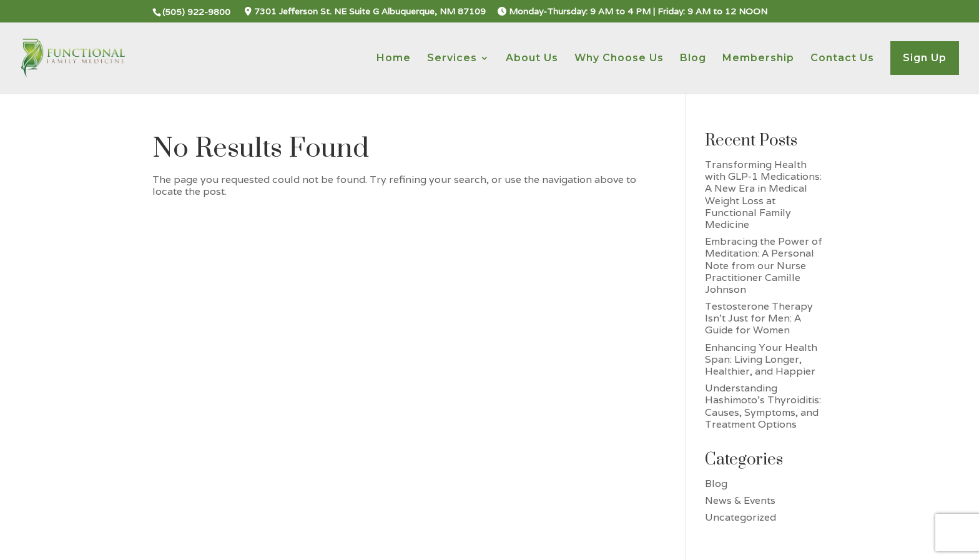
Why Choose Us (619, 59)
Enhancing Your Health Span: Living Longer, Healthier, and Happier (761, 359)
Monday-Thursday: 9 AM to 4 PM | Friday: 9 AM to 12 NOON (632, 12)
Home (394, 59)
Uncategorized (740, 517)
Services (452, 59)
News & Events (740, 500)
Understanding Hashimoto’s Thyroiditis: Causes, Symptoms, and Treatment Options (763, 406)
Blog (693, 59)
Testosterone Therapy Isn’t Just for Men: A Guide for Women (759, 318)
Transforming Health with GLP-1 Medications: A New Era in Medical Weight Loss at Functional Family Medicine (763, 194)
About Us (532, 59)
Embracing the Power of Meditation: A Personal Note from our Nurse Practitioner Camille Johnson (764, 265)
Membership (758, 59)
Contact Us (842, 59)
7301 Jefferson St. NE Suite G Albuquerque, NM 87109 (365, 12)
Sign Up (925, 58)
